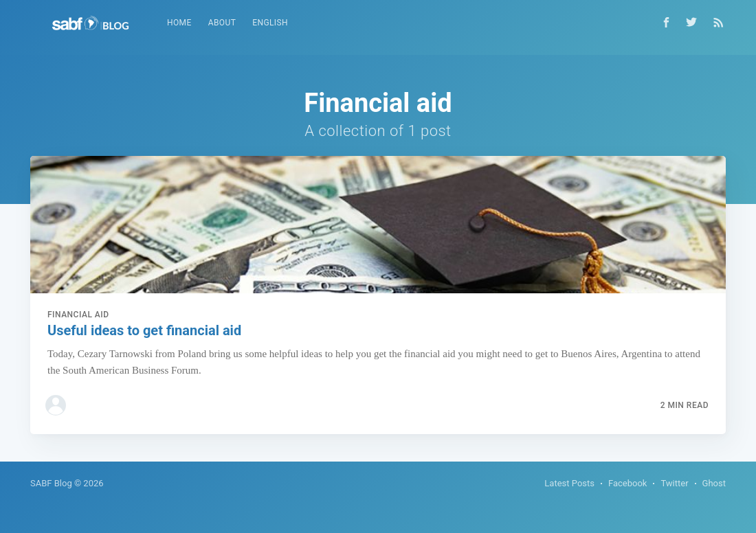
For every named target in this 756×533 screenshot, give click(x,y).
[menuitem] (179, 23)
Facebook (627, 483)
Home (179, 23)
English (270, 23)
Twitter (674, 483)
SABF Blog (51, 483)
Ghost (714, 483)
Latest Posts (569, 483)
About (222, 23)
